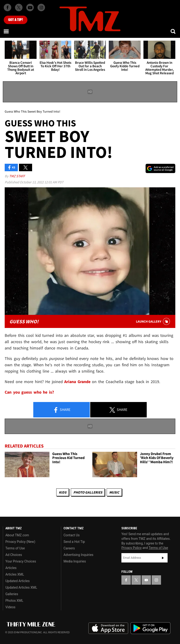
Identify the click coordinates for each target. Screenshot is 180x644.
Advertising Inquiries (78, 555)
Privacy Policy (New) (20, 542)
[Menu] (7, 31)
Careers (69, 548)
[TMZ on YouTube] (146, 580)
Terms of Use (15, 548)
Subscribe (163, 558)
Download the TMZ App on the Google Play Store (150, 628)
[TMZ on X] (19, 7)
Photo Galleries (88, 492)
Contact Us (72, 535)
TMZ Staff (17, 176)
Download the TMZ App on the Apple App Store (108, 628)
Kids (63, 492)
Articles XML (15, 574)
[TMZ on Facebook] (7, 7)
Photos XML (14, 601)
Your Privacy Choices (21, 561)
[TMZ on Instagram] (41, 7)
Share (62, 410)
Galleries (12, 594)
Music (114, 492)
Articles (11, 568)
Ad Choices (14, 555)
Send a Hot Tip (74, 542)
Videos (10, 607)
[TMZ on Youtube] (30, 7)
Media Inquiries (75, 561)
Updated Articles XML (21, 587)
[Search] (173, 31)
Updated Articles (17, 581)
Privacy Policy (131, 548)
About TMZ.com (17, 535)
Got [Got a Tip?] (16, 20)
